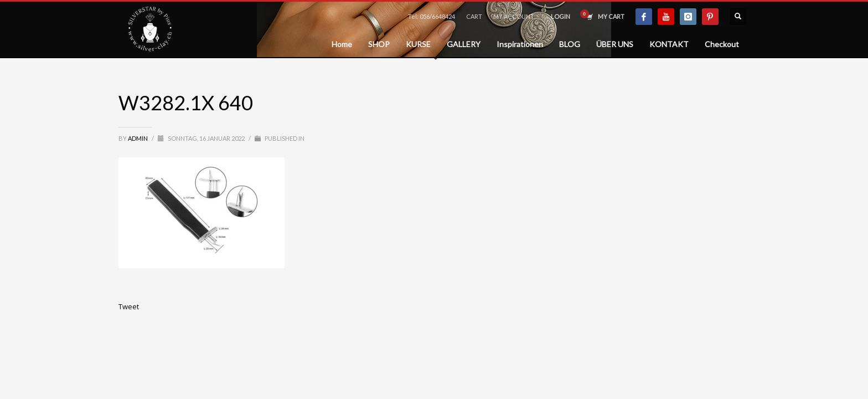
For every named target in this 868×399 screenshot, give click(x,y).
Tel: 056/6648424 (432, 16)
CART (474, 16)
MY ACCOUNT (514, 16)
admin (138, 138)
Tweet (129, 306)
